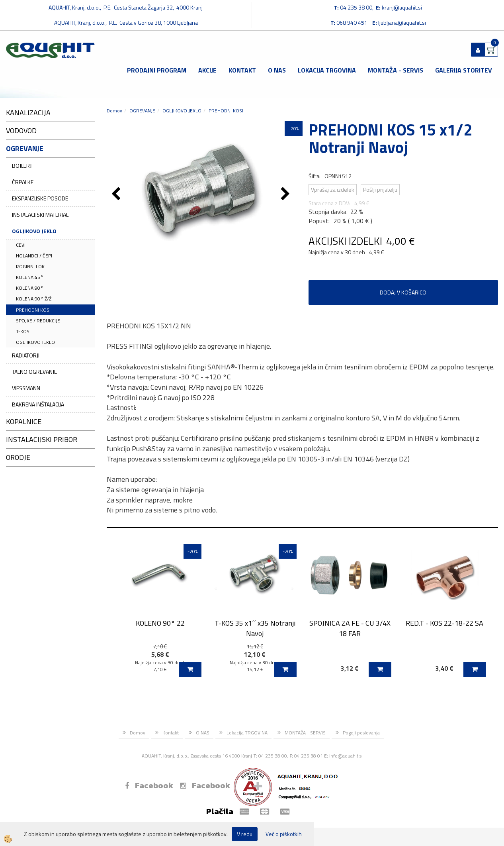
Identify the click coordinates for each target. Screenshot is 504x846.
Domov (114, 111)
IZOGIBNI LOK (30, 266)
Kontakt (242, 70)
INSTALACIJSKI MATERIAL (40, 215)
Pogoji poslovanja (361, 733)
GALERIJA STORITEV (464, 70)
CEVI (21, 245)
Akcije (207, 70)
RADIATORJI (26, 355)
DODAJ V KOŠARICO (403, 292)
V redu (245, 834)
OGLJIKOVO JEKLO (34, 231)
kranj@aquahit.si (402, 7)
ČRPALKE (23, 182)
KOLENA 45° (30, 277)
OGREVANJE (142, 111)
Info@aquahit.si (346, 756)
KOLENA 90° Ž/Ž (34, 299)
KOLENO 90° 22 (160, 623)
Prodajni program (157, 70)
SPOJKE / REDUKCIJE (38, 321)
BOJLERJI (22, 166)
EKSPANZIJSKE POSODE (40, 198)
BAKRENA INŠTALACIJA (38, 404)
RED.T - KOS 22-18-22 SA (444, 623)
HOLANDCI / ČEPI (34, 256)
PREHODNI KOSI (33, 310)
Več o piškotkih (284, 834)
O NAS (277, 70)
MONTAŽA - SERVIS (396, 70)
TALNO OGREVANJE (34, 372)
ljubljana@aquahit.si (402, 23)
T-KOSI (23, 331)
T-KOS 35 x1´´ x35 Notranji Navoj (255, 628)
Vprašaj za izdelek (333, 189)
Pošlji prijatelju (380, 189)
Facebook (149, 785)
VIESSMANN (26, 388)
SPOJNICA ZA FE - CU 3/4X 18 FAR (350, 628)
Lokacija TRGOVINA (327, 70)
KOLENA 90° (30, 288)
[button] (286, 194)
